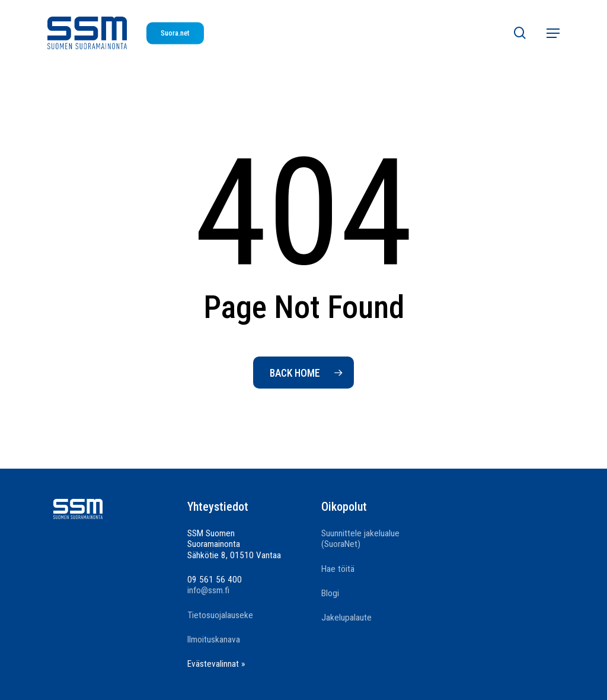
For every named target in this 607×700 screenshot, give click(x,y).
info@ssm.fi (208, 590)
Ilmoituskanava (214, 639)
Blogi (330, 593)
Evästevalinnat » (216, 664)
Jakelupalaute (346, 618)
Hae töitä (338, 569)
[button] (553, 33)
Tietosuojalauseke (220, 615)
